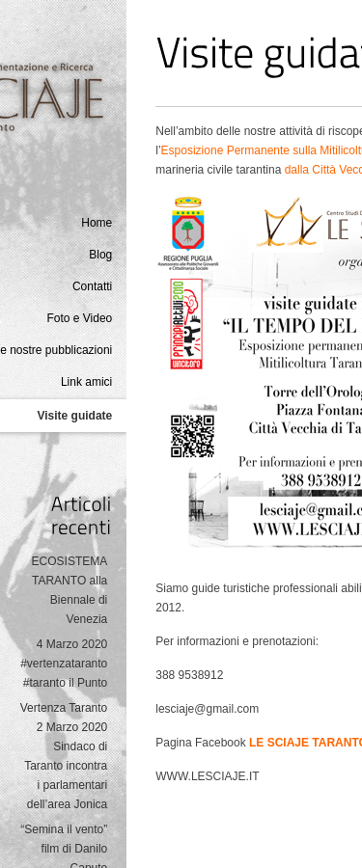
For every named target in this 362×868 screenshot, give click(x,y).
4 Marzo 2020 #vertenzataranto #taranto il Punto (64, 664)
